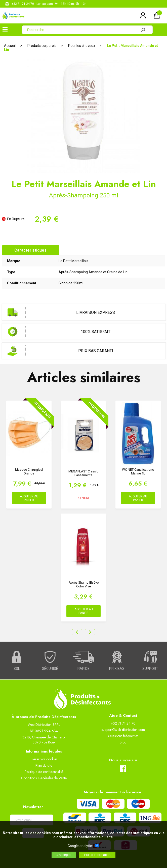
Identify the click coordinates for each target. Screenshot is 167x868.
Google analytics (81, 846)
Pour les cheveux (82, 46)
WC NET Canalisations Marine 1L (138, 471)
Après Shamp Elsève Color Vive (84, 584)
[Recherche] (82, 30)
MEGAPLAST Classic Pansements (83, 473)
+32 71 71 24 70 (23, 4)
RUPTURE (83, 498)
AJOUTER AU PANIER (29, 498)
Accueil (10, 46)
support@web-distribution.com (123, 730)
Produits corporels (42, 46)
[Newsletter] (32, 820)
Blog (123, 742)
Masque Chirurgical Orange (29, 471)
